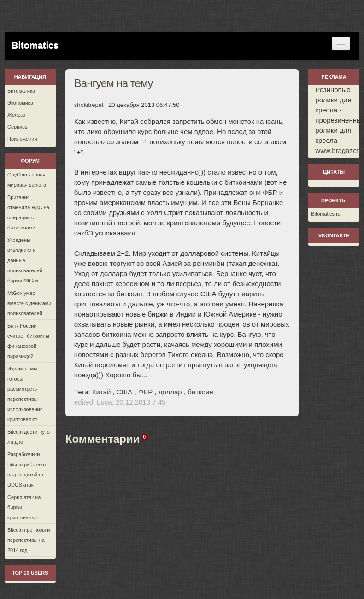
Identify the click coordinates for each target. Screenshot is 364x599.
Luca (104, 402)
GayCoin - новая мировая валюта (27, 180)
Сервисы (18, 127)
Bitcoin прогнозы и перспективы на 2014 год (29, 540)
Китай (102, 392)
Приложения (22, 139)
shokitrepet (89, 105)
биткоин (200, 392)
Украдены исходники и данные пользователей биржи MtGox (25, 260)
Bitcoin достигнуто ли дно (29, 437)
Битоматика (21, 91)
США (125, 392)
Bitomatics (35, 45)
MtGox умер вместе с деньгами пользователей (29, 303)
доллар (170, 392)
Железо (16, 115)
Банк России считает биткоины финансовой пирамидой (28, 341)
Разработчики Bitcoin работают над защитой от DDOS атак (27, 470)
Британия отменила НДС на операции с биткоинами (28, 212)
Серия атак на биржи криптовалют (24, 507)
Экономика (20, 103)
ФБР (145, 392)
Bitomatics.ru (326, 214)
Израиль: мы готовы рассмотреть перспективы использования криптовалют (25, 394)
